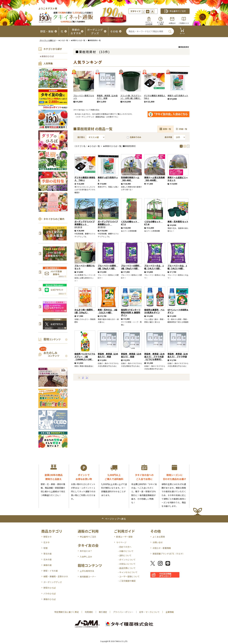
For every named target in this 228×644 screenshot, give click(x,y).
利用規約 (89, 612)
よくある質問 (159, 537)
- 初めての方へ (125, 547)
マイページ (121, 542)
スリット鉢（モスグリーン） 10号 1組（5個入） (131, 97)
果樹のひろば (50, 599)
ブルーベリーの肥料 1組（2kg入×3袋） (108, 267)
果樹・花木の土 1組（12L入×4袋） (107, 311)
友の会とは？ (86, 551)
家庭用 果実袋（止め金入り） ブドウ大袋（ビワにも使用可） (154, 357)
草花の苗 (48, 554)
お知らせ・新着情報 (162, 548)
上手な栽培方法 (87, 571)
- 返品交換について (127, 568)
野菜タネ (48, 537)
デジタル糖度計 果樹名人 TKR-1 (156, 97)
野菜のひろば (50, 588)
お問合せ (172, 23)
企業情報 (170, 612)
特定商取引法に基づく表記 (67, 612)
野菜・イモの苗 (51, 571)
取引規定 (103, 612)
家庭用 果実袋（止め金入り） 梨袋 (131, 355)
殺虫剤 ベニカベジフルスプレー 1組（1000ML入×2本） (85, 357)
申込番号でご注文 (88, 537)
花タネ (47, 542)
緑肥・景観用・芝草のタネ (56, 576)
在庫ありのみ (134, 137)
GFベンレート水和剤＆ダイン (178, 311)
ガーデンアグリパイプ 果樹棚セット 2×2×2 (85, 224)
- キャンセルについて (128, 572)
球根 (46, 548)
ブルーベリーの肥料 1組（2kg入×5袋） (131, 267)
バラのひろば (50, 594)
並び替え (81, 137)
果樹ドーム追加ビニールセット (178, 179)
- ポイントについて (127, 560)
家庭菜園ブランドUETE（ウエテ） (169, 554)
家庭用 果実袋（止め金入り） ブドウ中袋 (178, 355)
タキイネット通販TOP (48, 40)
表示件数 (168, 137)
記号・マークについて (149, 612)
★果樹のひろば (47, 56)
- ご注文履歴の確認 (127, 581)
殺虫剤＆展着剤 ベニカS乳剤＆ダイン (154, 311)
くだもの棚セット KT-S (130, 223)
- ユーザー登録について (129, 576)
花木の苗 (48, 559)
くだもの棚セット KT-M (153, 223)
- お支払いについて (127, 564)
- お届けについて (126, 551)
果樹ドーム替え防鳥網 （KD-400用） (154, 179)
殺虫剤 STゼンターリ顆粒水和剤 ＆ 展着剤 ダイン (131, 312)
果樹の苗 (48, 565)
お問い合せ (158, 542)
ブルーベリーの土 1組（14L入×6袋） (177, 267)
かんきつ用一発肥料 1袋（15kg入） (85, 311)
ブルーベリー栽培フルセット (84, 97)
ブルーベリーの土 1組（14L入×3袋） (154, 267)
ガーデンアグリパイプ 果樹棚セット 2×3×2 (108, 224)
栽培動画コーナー (88, 577)
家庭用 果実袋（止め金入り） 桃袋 (107, 97)
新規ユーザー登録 (124, 537)
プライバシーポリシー (123, 612)
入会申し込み (86, 557)
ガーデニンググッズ (53, 582)
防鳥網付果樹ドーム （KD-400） (130, 179)
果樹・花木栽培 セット (178, 221)
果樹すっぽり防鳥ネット (178, 96)
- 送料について (125, 555)
